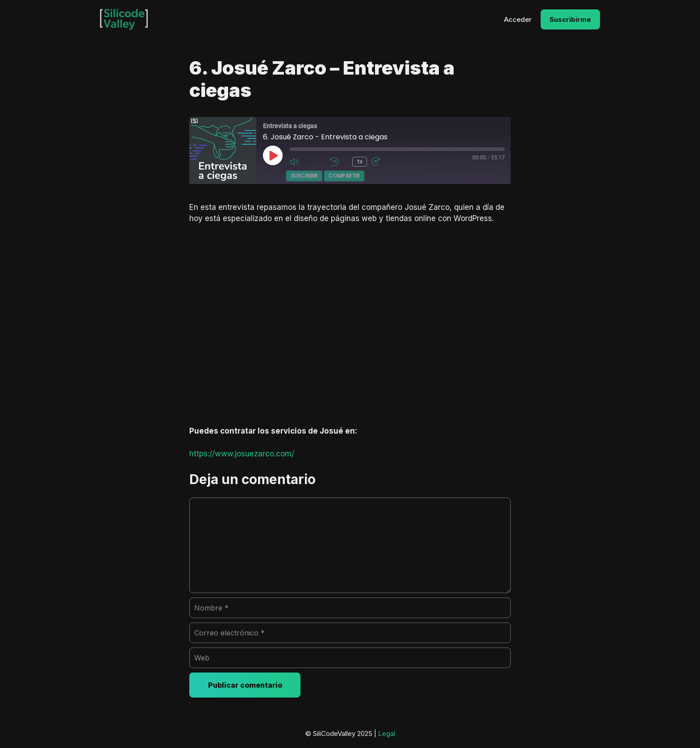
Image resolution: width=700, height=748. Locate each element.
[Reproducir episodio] (273, 155)
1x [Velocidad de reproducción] (360, 161)
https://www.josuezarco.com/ (242, 454)
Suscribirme (570, 19)
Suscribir (304, 176)
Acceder (518, 19)
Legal (387, 733)
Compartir (344, 176)
